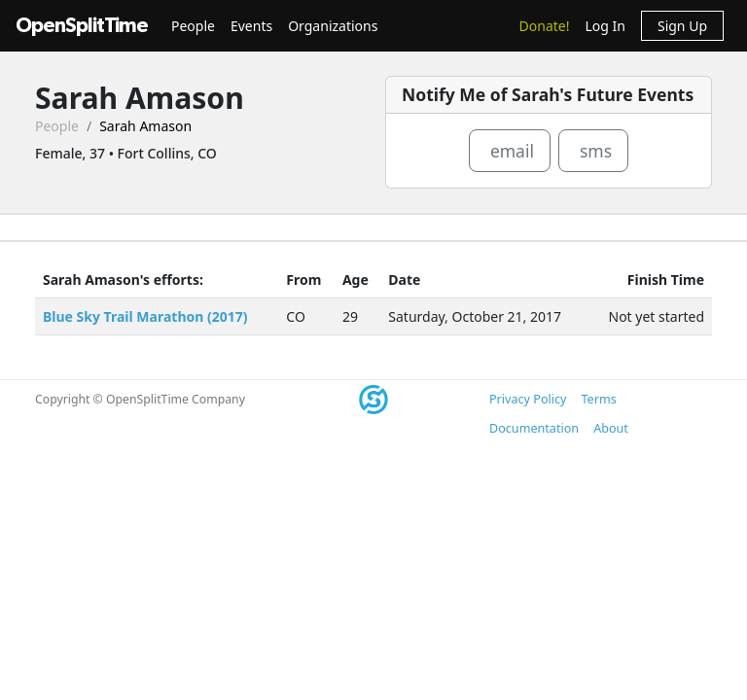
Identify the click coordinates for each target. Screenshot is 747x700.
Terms (598, 399)
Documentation (534, 428)
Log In (605, 26)
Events (251, 26)
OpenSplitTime (82, 26)
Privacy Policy (528, 399)
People (193, 26)
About (611, 428)
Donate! (545, 26)
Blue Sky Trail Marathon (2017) (145, 316)
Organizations (333, 26)
